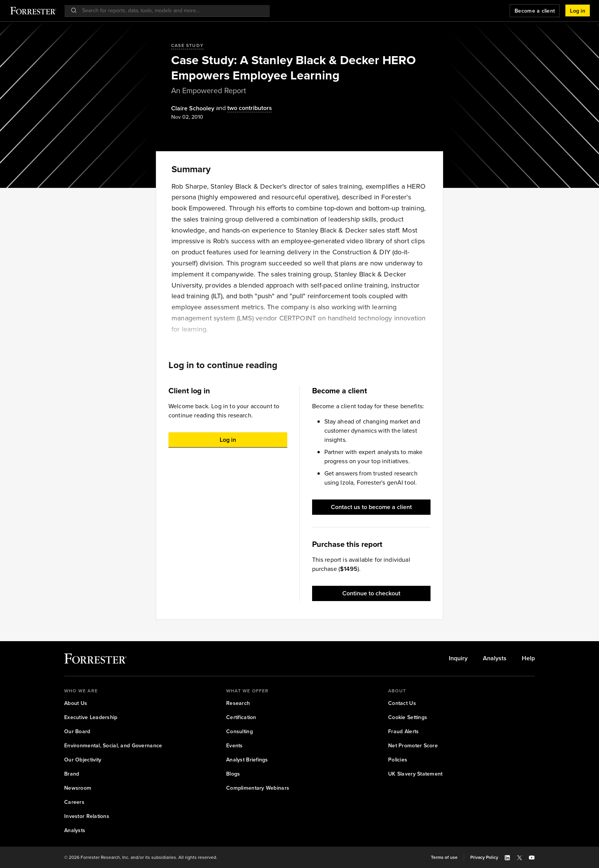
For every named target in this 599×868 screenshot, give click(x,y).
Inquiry (458, 658)
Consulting (240, 731)
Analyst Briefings (247, 760)
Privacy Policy (484, 857)
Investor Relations (87, 816)
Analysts (495, 658)
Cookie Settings (408, 717)
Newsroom (78, 788)
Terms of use (444, 857)
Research (238, 703)
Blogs (233, 774)
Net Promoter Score (413, 746)
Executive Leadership (91, 717)
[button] (578, 11)
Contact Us (402, 703)
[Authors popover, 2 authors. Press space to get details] (243, 108)
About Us (76, 703)
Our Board (77, 731)
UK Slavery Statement (415, 774)
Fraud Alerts (403, 731)
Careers (74, 802)
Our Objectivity (83, 760)
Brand (72, 774)
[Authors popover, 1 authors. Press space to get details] (193, 108)
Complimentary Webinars (258, 788)
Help (528, 658)
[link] (458, 658)
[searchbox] (171, 11)
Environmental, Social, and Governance (113, 746)
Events (235, 746)
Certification (241, 717)
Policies (398, 760)
